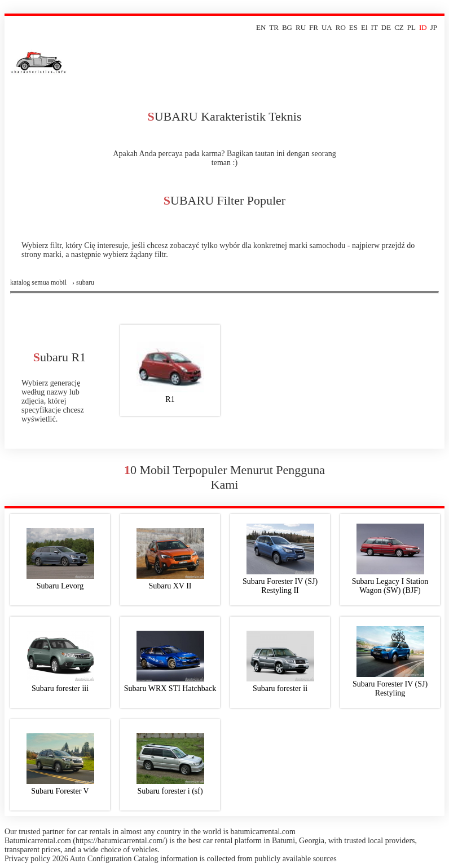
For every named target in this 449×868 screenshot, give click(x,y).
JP (434, 27)
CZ (399, 27)
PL (411, 27)
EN (261, 27)
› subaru (83, 282)
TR (274, 27)
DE (386, 27)
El (364, 27)
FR (314, 27)
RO (341, 27)
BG (287, 27)
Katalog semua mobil (38, 282)
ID (423, 27)
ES (353, 27)
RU (301, 27)
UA (327, 27)
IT (375, 27)
